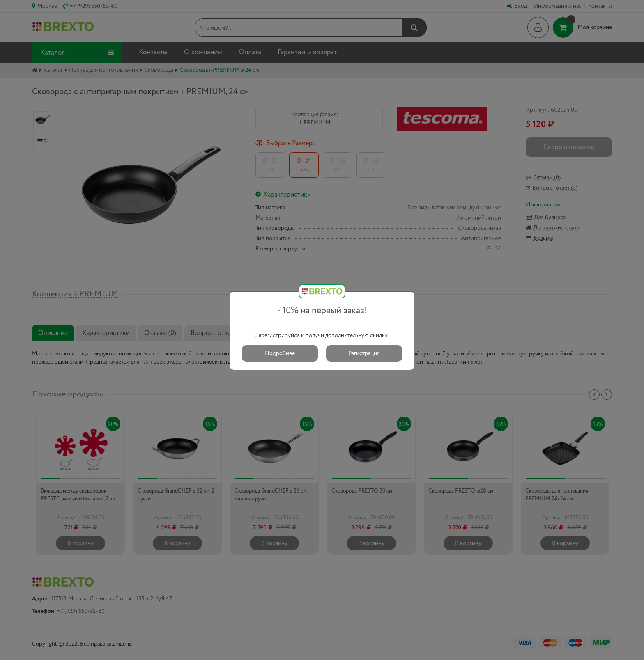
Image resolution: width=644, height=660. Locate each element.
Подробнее (280, 353)
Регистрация (364, 353)
